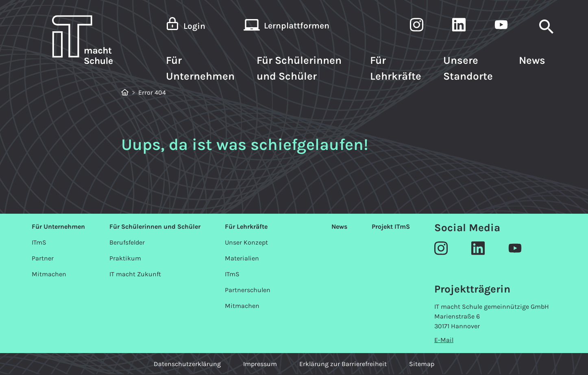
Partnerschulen (248, 290)
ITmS (39, 242)
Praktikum (125, 258)
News (532, 60)
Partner (43, 258)
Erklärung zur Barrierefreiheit (343, 364)
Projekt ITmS (391, 227)
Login (194, 26)
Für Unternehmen (58, 227)
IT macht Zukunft (135, 274)
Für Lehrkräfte (246, 227)
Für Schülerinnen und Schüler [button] (299, 68)
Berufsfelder (127, 242)
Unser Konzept (246, 242)
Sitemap (422, 364)
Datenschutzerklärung (187, 364)
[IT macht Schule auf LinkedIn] (459, 26)
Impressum (260, 364)
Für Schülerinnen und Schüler (155, 227)
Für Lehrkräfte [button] (396, 68)
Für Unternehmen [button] (200, 68)
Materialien (242, 258)
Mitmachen (49, 274)
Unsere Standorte (468, 68)
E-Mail (444, 340)
